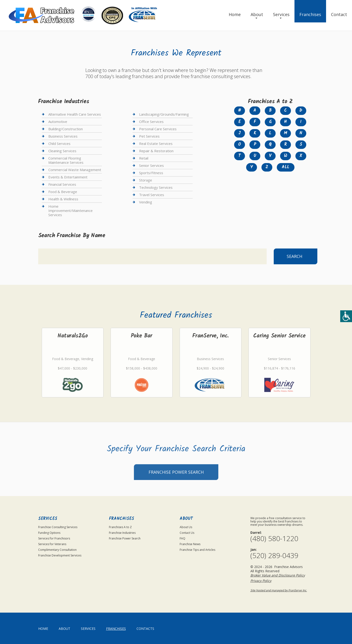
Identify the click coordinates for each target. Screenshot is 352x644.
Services (281, 14)
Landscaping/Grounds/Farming (164, 114)
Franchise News (190, 544)
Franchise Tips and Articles (197, 550)
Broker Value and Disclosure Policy (278, 575)
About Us (186, 527)
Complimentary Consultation (57, 550)
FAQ (182, 538)
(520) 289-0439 (274, 556)
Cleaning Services (62, 151)
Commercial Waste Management (75, 170)
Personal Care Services (158, 129)
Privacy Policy (261, 581)
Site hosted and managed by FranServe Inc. (279, 590)
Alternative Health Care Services (75, 114)
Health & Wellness (63, 199)
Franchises (310, 14)
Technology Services (156, 187)
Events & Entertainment (68, 177)
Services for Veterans (52, 544)
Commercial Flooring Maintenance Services (66, 160)
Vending (146, 202)
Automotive (58, 122)
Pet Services (149, 136)
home (43, 629)
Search (294, 256)
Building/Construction (66, 129)
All (286, 167)
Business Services (63, 136)
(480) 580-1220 (274, 539)
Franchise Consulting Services (58, 527)
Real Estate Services (156, 143)
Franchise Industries (122, 533)
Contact (339, 14)
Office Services (151, 122)
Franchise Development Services (60, 555)
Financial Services (62, 184)
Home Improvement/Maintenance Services (70, 210)
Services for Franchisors (54, 538)
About (257, 14)
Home (235, 14)
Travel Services (152, 195)
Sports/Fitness (151, 173)
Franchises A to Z (120, 527)
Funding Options (49, 533)
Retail (144, 158)
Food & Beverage (63, 192)
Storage (146, 180)
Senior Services (151, 165)
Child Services (59, 143)
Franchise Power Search (176, 491)
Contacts (145, 629)
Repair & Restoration (156, 151)
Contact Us (187, 533)
